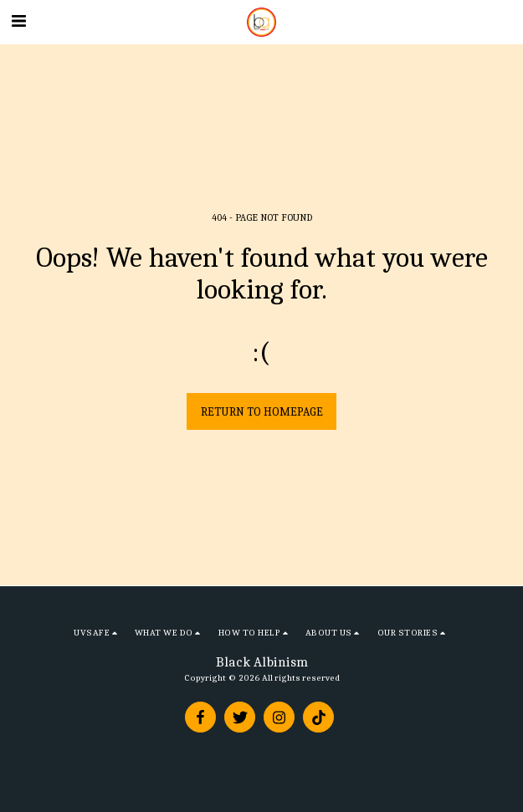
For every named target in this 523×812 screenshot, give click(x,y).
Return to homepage (262, 412)
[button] (18, 21)
